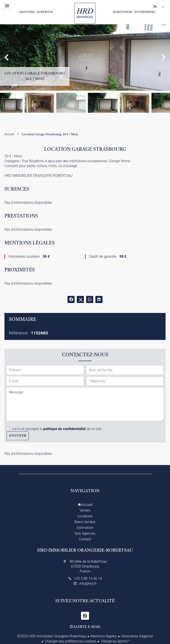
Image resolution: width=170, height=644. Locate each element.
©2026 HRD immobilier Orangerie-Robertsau (52, 636)
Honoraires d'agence (137, 636)
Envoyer (18, 436)
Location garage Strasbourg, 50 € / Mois (50, 134)
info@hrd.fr (88, 584)
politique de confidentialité (65, 429)
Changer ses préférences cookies (70, 641)
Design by (115, 641)
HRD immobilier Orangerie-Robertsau (85, 551)
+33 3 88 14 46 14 (88, 578)
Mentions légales (104, 636)
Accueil (85, 13)
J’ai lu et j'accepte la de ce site (57, 429)
